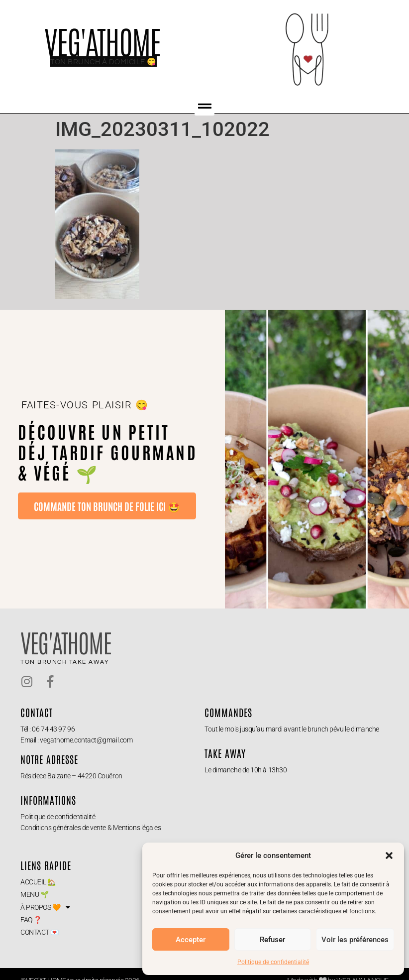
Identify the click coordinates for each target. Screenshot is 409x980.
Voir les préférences (355, 940)
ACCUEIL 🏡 (38, 882)
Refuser (272, 940)
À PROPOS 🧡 (45, 907)
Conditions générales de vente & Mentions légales (91, 828)
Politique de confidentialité (273, 962)
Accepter (191, 940)
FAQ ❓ (31, 920)
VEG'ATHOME (102, 40)
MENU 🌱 (34, 894)
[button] (389, 856)
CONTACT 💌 (40, 932)
